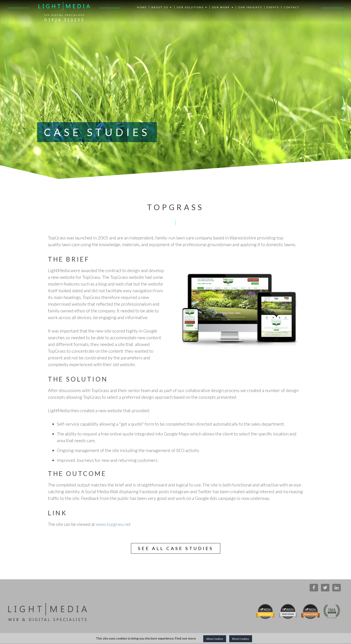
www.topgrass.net (113, 524)
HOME (142, 7)
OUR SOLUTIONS (192, 7)
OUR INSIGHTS (250, 7)
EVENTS (273, 7)
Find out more (185, 638)
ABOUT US (162, 7)
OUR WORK (223, 7)
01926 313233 (64, 20)
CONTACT (292, 7)
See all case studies (176, 548)
